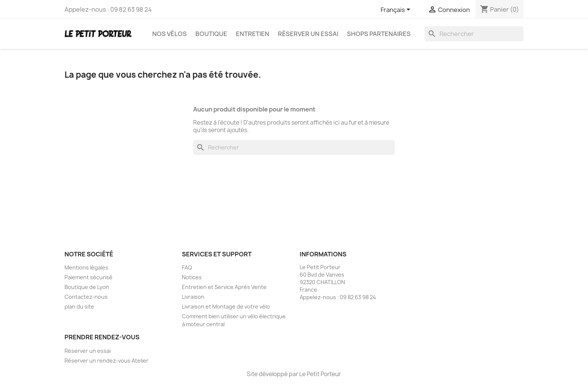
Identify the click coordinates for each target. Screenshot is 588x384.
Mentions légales (86, 267)
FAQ (187, 267)
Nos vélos (169, 34)
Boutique (211, 34)
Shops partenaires (379, 34)
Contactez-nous (86, 297)
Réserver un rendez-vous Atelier (106, 361)
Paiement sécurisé (88, 277)
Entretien (253, 34)
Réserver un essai (308, 34)
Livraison (193, 297)
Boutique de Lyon (87, 287)
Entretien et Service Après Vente (224, 287)
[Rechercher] (474, 34)
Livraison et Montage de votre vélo (226, 306)
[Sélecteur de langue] (397, 10)
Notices (192, 277)
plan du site (79, 306)
